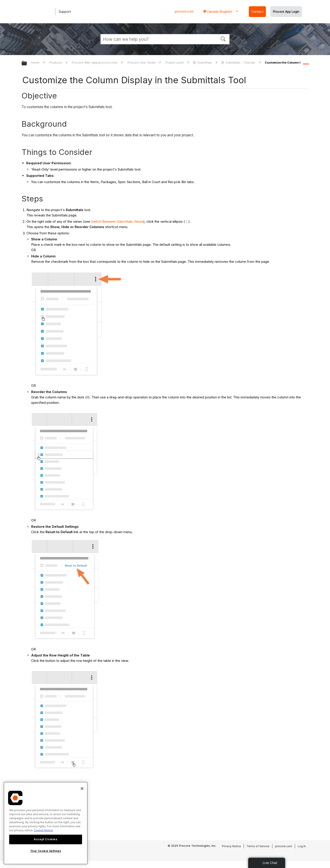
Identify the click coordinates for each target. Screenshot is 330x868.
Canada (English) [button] (219, 12)
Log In (302, 846)
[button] (223, 38)
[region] (46, 823)
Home (36, 62)
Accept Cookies (46, 839)
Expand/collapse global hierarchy (27, 63)
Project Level (175, 62)
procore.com (184, 11)
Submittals (203, 62)
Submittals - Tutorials (239, 62)
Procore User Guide (142, 62)
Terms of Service (258, 846)
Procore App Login (286, 12)
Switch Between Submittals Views (117, 221)
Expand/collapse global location (306, 62)
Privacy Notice (231, 846)
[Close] (82, 789)
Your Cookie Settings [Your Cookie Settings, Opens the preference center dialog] (46, 851)
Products (56, 62)
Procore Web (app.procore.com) (95, 62)
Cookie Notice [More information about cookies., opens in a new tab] (43, 830)
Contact (257, 12)
